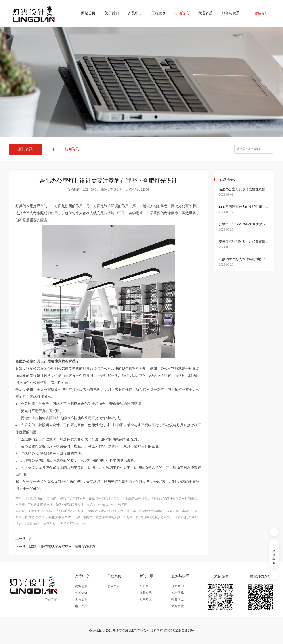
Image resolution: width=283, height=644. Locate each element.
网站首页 (88, 13)
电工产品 (81, 606)
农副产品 (51, 599)
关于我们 (112, 13)
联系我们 (178, 586)
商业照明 (81, 586)
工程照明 (81, 599)
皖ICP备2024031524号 (179, 631)
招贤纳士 (178, 599)
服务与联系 (231, 13)
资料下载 (178, 593)
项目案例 (113, 586)
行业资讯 (145, 593)
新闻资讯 (72, 149)
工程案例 (159, 13)
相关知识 (145, 599)
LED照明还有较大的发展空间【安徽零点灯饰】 (63, 547)
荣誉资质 (205, 13)
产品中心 (135, 13)
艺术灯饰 (81, 593)
